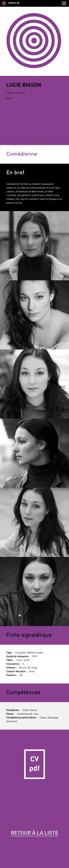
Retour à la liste (35, 833)
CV (34, 764)
